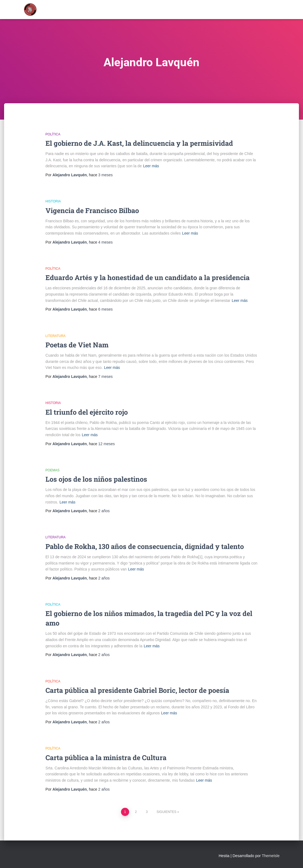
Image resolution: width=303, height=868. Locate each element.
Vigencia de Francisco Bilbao (92, 210)
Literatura (56, 336)
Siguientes (166, 812)
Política (53, 134)
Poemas (52, 470)
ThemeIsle (271, 856)
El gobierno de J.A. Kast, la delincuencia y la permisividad (139, 143)
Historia (53, 201)
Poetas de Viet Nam (77, 345)
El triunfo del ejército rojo (87, 412)
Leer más (151, 166)
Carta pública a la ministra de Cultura (106, 758)
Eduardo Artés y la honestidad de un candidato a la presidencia (148, 277)
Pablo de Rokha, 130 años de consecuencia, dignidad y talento (145, 546)
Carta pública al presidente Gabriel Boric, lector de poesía (137, 690)
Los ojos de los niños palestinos (96, 479)
